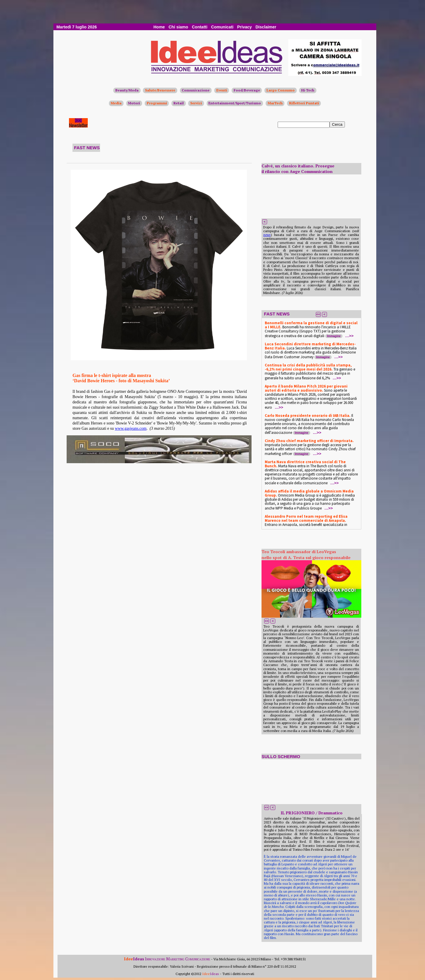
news (267, 235)
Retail (179, 103)
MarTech (275, 103)
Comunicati (222, 27)
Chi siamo (178, 27)
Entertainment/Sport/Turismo (235, 103)
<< (318, 314)
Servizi (196, 103)
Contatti (200, 27)
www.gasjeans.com (131, 428)
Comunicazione (196, 90)
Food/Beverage (247, 90)
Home (159, 27)
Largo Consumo (281, 90)
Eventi (222, 90)
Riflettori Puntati (304, 103)
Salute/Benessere (160, 90)
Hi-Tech (308, 90)
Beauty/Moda (127, 90)
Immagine (334, 336)
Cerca (337, 124)
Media (116, 103)
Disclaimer (266, 27)
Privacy (244, 27)
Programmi (157, 103)
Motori (134, 103)
